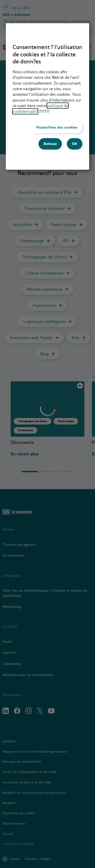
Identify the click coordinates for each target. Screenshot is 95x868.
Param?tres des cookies (57, 127)
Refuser (50, 144)
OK (75, 144)
